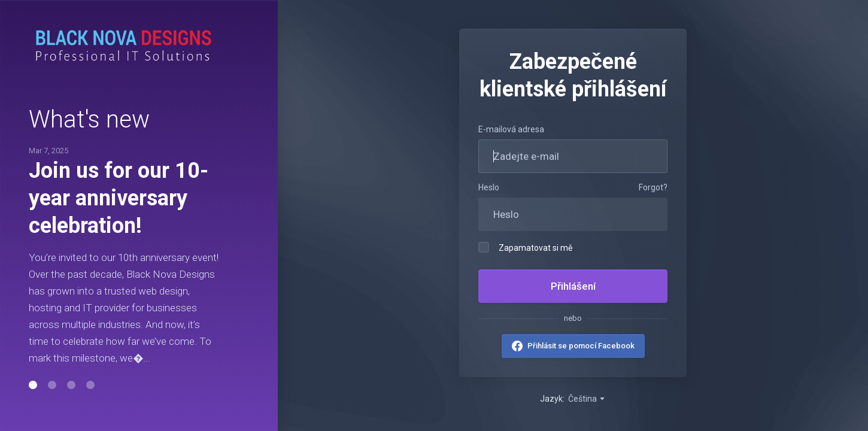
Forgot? (653, 187)
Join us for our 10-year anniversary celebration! (119, 198)
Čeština (587, 399)
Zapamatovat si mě (525, 247)
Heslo (489, 187)
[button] (33, 385)
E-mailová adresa (511, 129)
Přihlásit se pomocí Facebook (581, 346)
